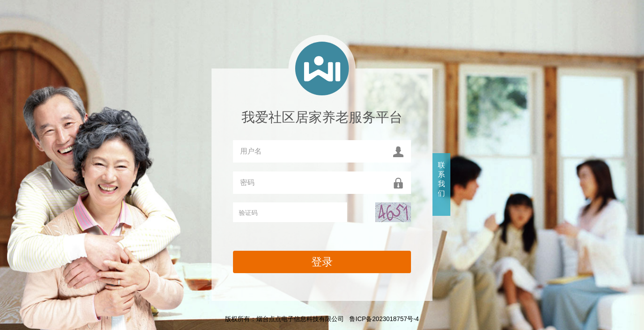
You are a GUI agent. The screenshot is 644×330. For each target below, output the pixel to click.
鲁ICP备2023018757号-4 (384, 319)
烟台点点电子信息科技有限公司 (300, 319)
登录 (322, 262)
